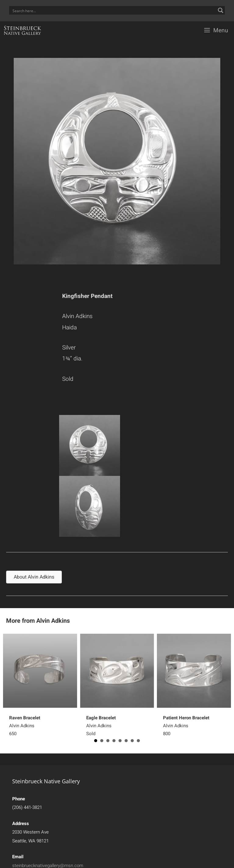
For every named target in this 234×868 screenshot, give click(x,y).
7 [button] (132, 741)
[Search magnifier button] (221, 10)
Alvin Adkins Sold (101, 726)
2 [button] (102, 741)
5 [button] (120, 741)
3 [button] (108, 741)
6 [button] (126, 741)
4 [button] (114, 741)
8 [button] (138, 741)
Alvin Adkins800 (186, 726)
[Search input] (113, 10)
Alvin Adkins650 (25, 726)
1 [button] (96, 741)
